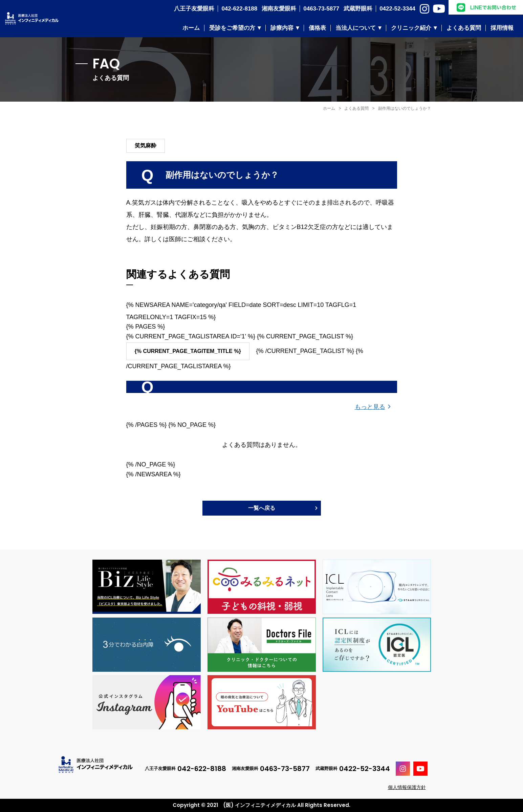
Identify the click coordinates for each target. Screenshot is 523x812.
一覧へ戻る (262, 508)
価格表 (317, 28)
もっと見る (370, 407)
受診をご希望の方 (232, 28)
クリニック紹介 (411, 28)
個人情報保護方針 (407, 787)
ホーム (191, 28)
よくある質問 (464, 28)
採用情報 (502, 28)
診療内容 (282, 28)
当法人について (356, 28)
